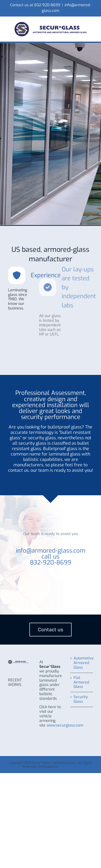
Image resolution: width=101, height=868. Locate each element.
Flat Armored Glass (81, 683)
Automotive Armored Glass (82, 663)
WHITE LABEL (69, 767)
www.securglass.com (65, 725)
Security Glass (81, 699)
